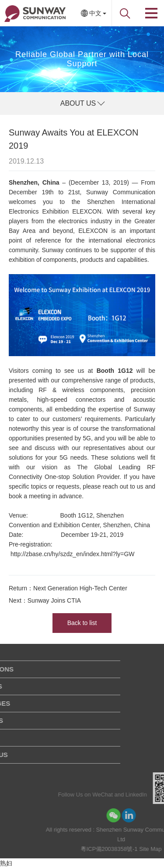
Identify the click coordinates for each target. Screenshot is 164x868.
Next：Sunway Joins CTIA (45, 600)
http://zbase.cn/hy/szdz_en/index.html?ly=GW (73, 554)
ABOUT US (78, 103)
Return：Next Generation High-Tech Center (68, 588)
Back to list (82, 623)
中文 (95, 13)
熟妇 (6, 863)
